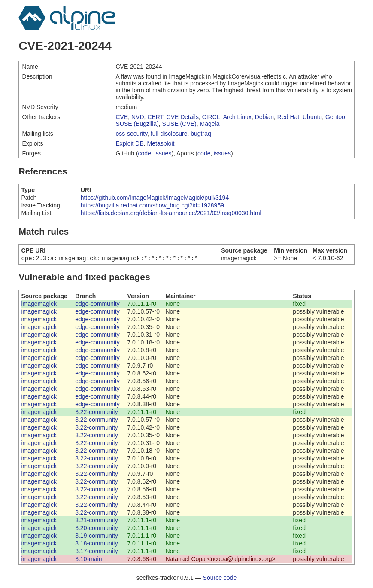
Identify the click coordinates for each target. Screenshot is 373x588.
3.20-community (97, 529)
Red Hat (288, 117)
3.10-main (88, 560)
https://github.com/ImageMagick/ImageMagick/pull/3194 (155, 198)
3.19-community (97, 536)
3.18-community (97, 544)
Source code (220, 579)
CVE (122, 117)
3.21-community (97, 521)
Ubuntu (312, 117)
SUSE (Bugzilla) (137, 124)
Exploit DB (129, 143)
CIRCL (211, 117)
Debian (264, 117)
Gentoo (335, 117)
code (145, 153)
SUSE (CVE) (179, 124)
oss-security (131, 134)
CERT (155, 117)
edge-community (97, 305)
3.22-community (97, 413)
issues (163, 153)
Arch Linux (237, 117)
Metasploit (161, 143)
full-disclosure (169, 134)
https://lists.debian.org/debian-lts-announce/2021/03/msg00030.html (171, 213)
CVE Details (182, 117)
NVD (138, 117)
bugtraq (201, 134)
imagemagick (39, 305)
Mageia (210, 124)
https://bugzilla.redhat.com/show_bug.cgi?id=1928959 (152, 205)
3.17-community (97, 552)
